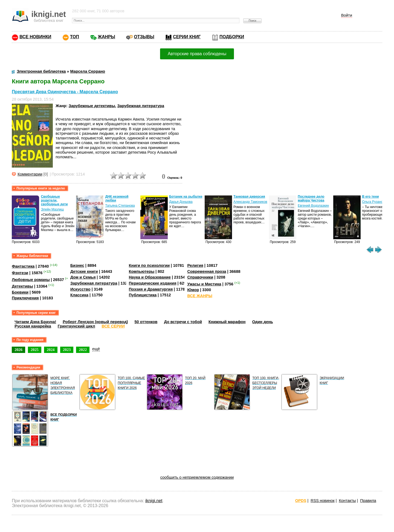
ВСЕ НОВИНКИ (35, 37)
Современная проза (207, 271)
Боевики (20, 292)
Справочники (200, 277)
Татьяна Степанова (120, 206)
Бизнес (77, 265)
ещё (96, 349)
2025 (35, 350)
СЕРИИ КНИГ (187, 37)
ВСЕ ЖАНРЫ (200, 296)
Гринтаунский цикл (76, 326)
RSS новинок (322, 501)
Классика (79, 295)
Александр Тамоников (250, 202)
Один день (263, 322)
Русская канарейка (33, 326)
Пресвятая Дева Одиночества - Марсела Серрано (65, 92)
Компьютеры (142, 271)
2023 (67, 350)
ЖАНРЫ (107, 37)
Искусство (80, 289)
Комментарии (30, 174)
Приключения (25, 298)
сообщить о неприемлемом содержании (197, 477)
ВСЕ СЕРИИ (113, 326)
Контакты (347, 501)
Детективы (22, 286)
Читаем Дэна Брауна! (35, 322)
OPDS (301, 501)
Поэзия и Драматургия (151, 289)
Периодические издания (153, 283)
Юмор (193, 290)
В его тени (370, 197)
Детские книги (84, 271)
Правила (368, 501)
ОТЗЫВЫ (144, 37)
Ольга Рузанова (374, 202)
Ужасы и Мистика (204, 284)
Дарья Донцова (181, 202)
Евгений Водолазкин (313, 206)
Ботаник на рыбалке (186, 197)
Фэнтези (20, 273)
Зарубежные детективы (92, 106)
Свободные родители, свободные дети (54, 200)
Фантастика (23, 266)
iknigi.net (154, 501)
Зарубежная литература (140, 106)
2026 (18, 350)
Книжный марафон (227, 322)
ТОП (75, 37)
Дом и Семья (83, 277)
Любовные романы (31, 280)
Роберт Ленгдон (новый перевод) (95, 322)
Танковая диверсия (249, 197)
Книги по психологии (149, 265)
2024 (51, 350)
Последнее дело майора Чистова (311, 198)
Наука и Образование (150, 277)
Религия (195, 265)
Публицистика (143, 295)
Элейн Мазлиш (52, 209)
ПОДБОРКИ (232, 37)
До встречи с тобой (183, 322)
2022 (83, 350)
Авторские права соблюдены (197, 54)
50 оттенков (146, 322)
